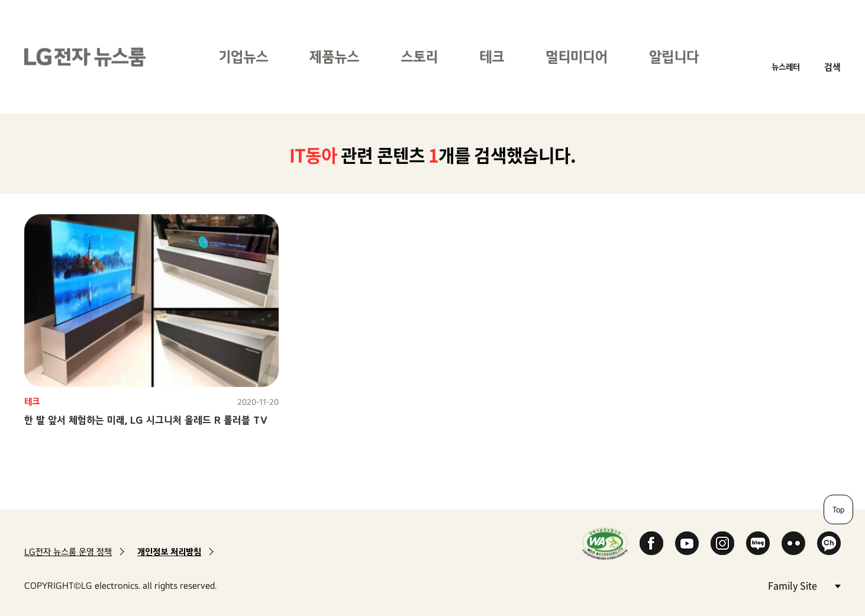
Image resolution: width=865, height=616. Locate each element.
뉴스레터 (786, 67)
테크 (492, 57)
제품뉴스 (334, 57)
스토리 (419, 57)
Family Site (804, 585)
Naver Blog (758, 543)
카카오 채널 (829, 543)
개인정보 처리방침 (169, 552)
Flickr (793, 543)
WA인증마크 (605, 544)
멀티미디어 (577, 57)
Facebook (651, 543)
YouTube (687, 543)
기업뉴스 (243, 57)
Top (838, 509)
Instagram (722, 543)
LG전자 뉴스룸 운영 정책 (68, 552)
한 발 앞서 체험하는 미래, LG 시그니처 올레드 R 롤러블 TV (146, 420)
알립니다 (674, 57)
